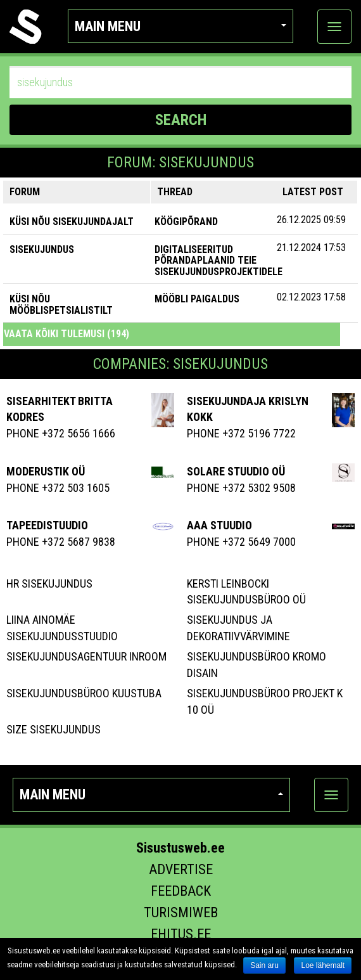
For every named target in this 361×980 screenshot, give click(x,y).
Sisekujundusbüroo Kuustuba (84, 693)
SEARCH (181, 120)
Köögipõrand (186, 222)
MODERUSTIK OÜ (46, 471)
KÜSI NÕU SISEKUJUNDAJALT (72, 222)
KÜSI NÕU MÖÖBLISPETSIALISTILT (61, 305)
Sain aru (264, 965)
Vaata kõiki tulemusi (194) (66, 334)
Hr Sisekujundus (49, 583)
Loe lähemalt (323, 965)
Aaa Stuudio (219, 525)
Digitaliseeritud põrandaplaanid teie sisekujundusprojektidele (218, 261)
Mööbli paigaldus (197, 299)
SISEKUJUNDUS (42, 249)
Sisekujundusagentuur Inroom (86, 656)
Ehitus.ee (181, 934)
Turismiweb (181, 912)
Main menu (181, 26)
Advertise (181, 869)
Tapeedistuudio (47, 525)
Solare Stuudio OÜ (236, 471)
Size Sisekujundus (54, 729)
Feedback (181, 891)
